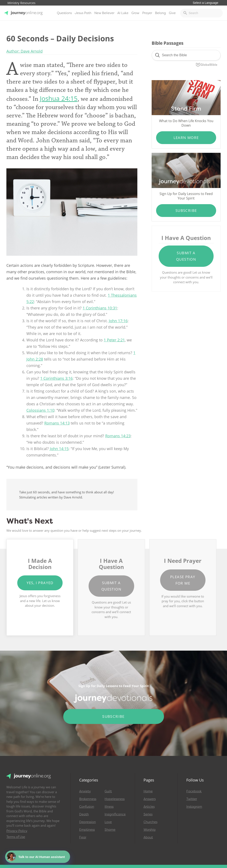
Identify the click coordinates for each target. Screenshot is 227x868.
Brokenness (88, 799)
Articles (149, 807)
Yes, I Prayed (40, 583)
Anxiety (85, 791)
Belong (160, 13)
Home (148, 791)
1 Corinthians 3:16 (56, 378)
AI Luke (123, 13)
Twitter (192, 799)
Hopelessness (115, 799)
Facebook (194, 791)
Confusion (87, 807)
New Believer (104, 13)
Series (148, 814)
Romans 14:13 (57, 423)
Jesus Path (83, 13)
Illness (109, 807)
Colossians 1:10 (40, 410)
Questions (64, 13)
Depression (88, 822)
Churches (150, 822)
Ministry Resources (21, 3)
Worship (150, 830)
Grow (135, 13)
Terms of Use (16, 837)
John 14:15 (59, 449)
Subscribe (186, 210)
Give (172, 13)
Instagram (194, 807)
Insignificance (115, 814)
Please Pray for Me (183, 580)
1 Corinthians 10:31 (100, 308)
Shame (110, 830)
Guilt (108, 791)
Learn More (186, 138)
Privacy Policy (17, 831)
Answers (150, 799)
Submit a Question (186, 256)
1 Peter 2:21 (114, 340)
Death (84, 814)
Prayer (147, 13)
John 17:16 (118, 321)
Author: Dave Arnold (24, 51)
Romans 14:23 (118, 436)
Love (108, 822)
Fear (83, 837)
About (148, 837)
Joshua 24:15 (59, 98)
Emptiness (87, 830)
